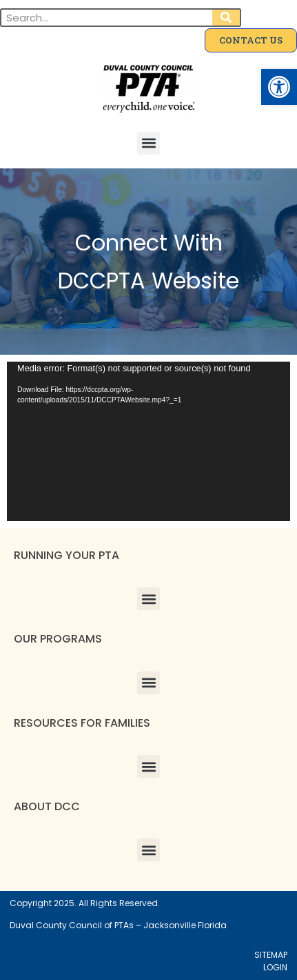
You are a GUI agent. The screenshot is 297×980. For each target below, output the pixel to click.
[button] (279, 87)
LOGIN (275, 967)
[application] (148, 441)
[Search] (226, 18)
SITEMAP (271, 955)
